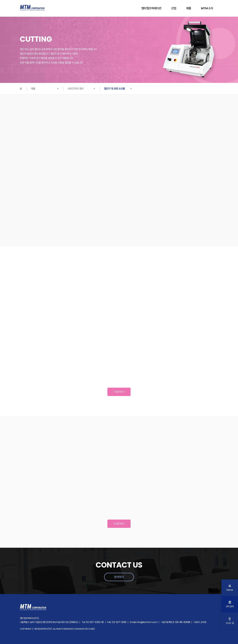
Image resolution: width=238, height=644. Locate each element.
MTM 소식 (207, 8)
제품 (189, 8)
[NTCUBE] (90, 629)
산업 (174, 8)
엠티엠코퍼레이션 (151, 8)
